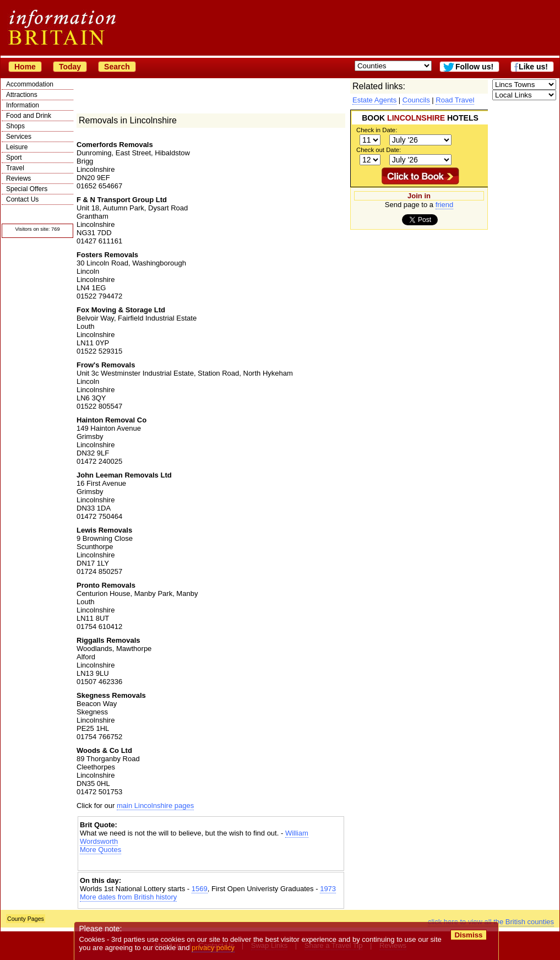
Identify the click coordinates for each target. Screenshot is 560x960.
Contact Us (22, 199)
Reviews (18, 178)
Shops (15, 126)
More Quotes (100, 850)
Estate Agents (374, 100)
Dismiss (468, 935)
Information (23, 105)
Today (70, 67)
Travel (15, 168)
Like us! (533, 67)
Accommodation (30, 84)
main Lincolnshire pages (155, 806)
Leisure (17, 147)
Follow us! (474, 67)
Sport (14, 158)
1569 (200, 889)
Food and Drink (29, 116)
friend (445, 205)
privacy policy (213, 948)
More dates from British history (128, 897)
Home (25, 67)
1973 (328, 889)
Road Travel (455, 100)
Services (19, 137)
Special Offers (27, 189)
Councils (416, 100)
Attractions (22, 95)
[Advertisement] (211, 863)
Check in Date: (377, 130)
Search (117, 67)
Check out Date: (379, 150)
